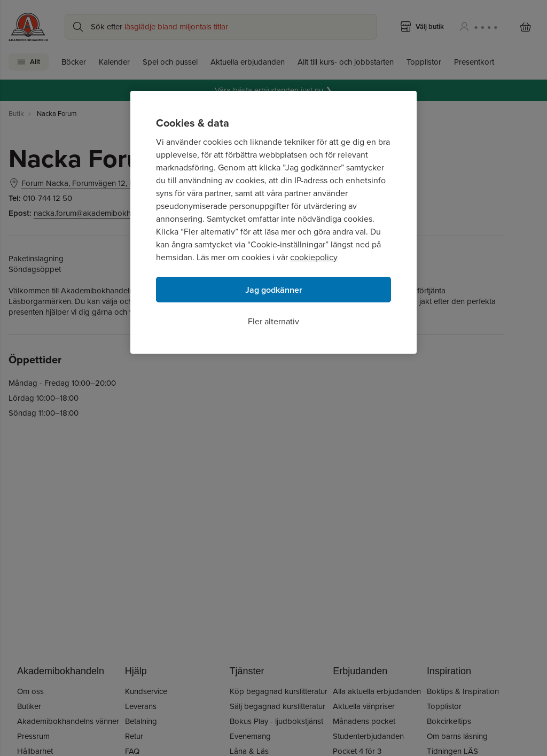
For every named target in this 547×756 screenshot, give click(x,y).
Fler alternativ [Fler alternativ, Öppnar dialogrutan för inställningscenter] (273, 321)
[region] (273, 222)
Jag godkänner (274, 290)
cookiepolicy (314, 257)
